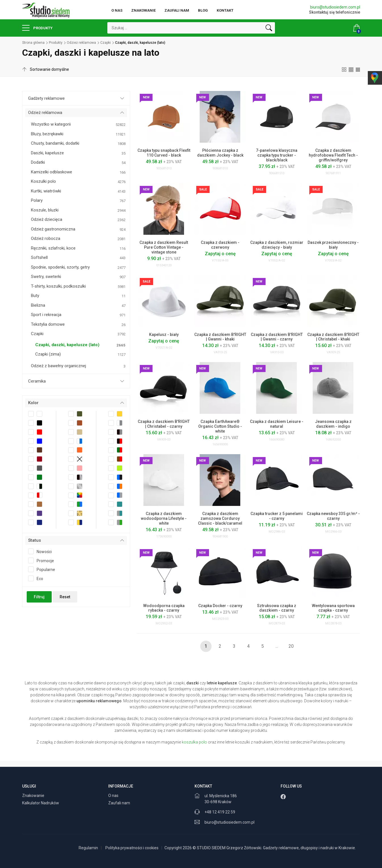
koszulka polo (194, 742)
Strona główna (33, 43)
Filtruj (39, 597)
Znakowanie (143, 10)
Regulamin (88, 848)
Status (35, 540)
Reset (65, 597)
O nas (117, 10)
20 (291, 646)
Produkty (37, 28)
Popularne (43, 569)
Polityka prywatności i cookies (132, 848)
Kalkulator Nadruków (41, 803)
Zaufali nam (177, 10)
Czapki (106, 43)
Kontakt (225, 10)
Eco (37, 578)
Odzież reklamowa (81, 43)
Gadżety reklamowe (46, 98)
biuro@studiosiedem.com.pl (335, 7)
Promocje (43, 560)
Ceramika (37, 381)
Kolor (33, 403)
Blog (203, 10)
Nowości (42, 551)
